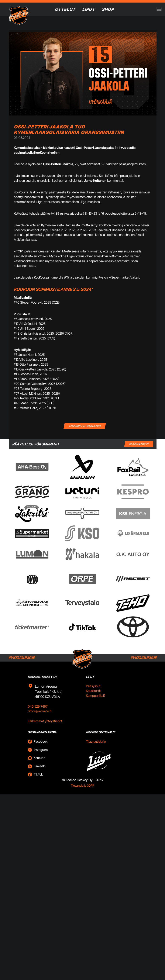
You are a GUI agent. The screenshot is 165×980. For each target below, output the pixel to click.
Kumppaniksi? (96, 696)
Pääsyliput (93, 686)
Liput (89, 9)
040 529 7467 (38, 706)
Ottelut (65, 9)
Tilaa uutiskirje (96, 741)
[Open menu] (159, 9)
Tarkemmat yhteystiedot (45, 721)
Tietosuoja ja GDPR (82, 786)
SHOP (108, 9)
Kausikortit (93, 691)
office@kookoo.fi (40, 711)
